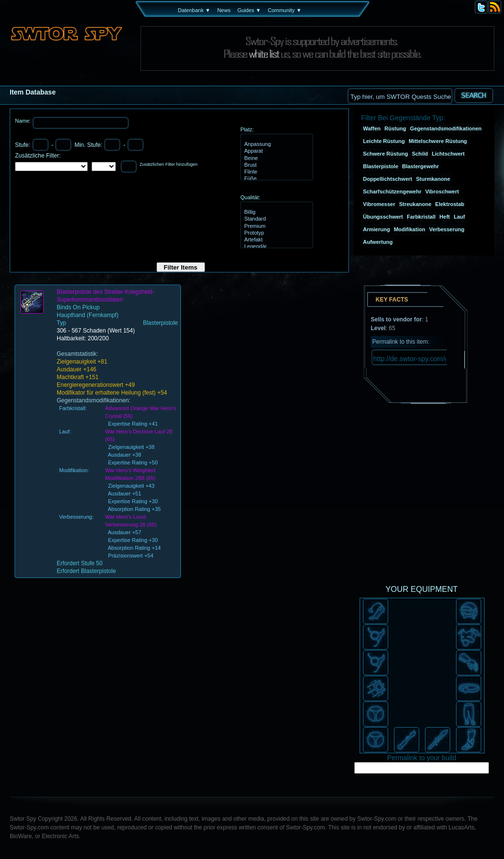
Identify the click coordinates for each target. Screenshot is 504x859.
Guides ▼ (249, 10)
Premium (276, 226)
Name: (24, 121)
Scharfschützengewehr (392, 191)
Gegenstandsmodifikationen (446, 128)
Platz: (247, 129)
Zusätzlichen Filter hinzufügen (169, 164)
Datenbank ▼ (194, 10)
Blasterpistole (381, 166)
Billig (276, 212)
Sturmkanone (433, 179)
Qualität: (250, 197)
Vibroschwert (442, 191)
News (224, 10)
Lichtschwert (448, 154)
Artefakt (276, 240)
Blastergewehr (421, 166)
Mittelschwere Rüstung (438, 141)
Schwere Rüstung (386, 154)
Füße (276, 179)
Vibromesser (379, 204)
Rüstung (395, 128)
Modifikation (410, 229)
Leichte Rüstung (384, 141)
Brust (276, 165)
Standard (276, 219)
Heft (445, 217)
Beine (276, 159)
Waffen (372, 128)
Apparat (276, 151)
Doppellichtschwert (387, 179)
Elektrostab (450, 204)
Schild (420, 154)
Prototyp (276, 233)
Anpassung (276, 144)
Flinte (276, 172)
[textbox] (400, 96)
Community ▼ (284, 10)
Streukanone (415, 204)
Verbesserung (447, 229)
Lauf (459, 217)
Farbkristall (421, 217)
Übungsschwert (383, 217)
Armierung (377, 229)
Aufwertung (378, 242)
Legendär (276, 247)
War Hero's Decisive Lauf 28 (139, 431)
